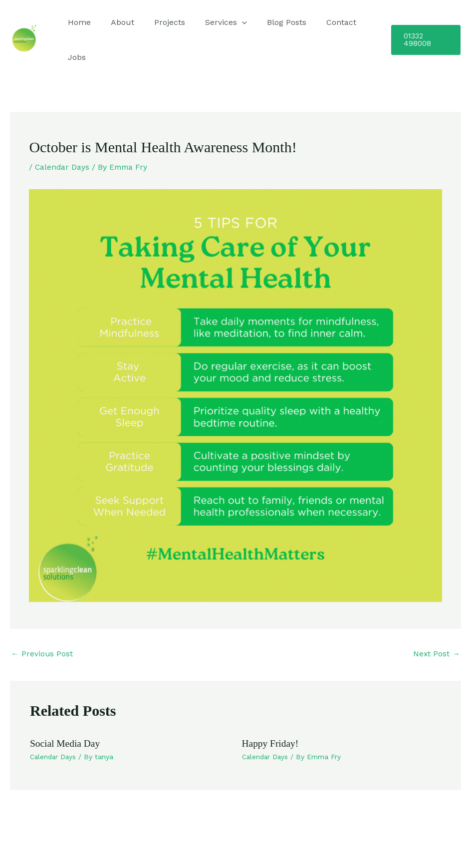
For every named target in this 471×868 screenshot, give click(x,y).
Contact (319, 22)
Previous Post (42, 654)
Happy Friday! (271, 744)
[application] (228, 22)
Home (77, 22)
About (117, 22)
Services (212, 22)
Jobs (75, 57)
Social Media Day (66, 744)
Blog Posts (269, 22)
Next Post (436, 654)
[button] (423, 40)
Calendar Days (63, 167)
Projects (160, 22)
